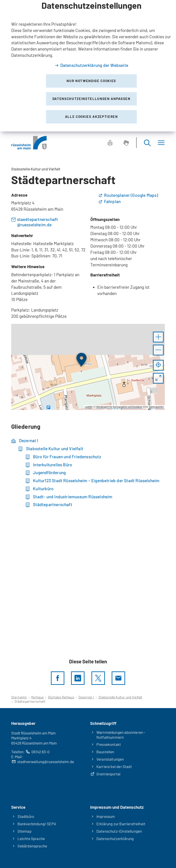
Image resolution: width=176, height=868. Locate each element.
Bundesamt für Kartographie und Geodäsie (119, 407)
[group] (88, 367)
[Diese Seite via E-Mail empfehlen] (118, 678)
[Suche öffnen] (147, 143)
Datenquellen (156, 407)
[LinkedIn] (78, 678)
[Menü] (161, 143)
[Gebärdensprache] (126, 143)
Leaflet (89, 407)
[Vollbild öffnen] (158, 378)
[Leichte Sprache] (110, 143)
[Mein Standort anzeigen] (158, 365)
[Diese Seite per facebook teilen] (58, 678)
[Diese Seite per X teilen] (98, 678)
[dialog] (88, 66)
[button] (158, 337)
